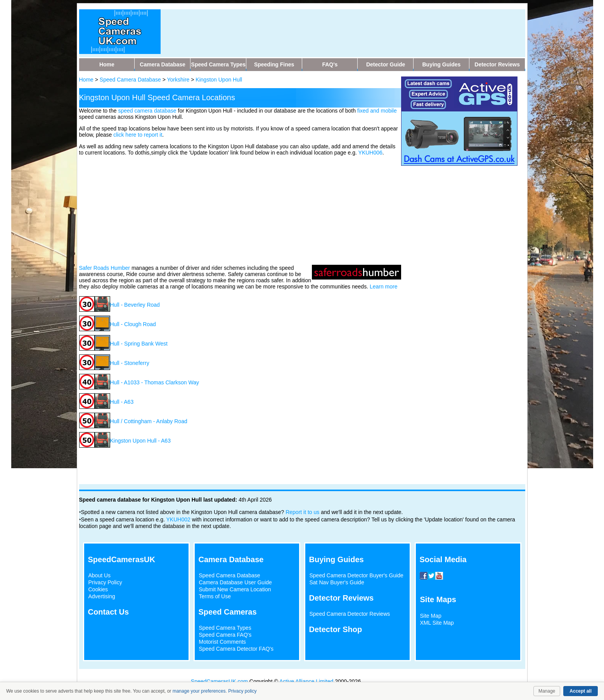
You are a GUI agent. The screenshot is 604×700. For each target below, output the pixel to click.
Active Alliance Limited (306, 681)
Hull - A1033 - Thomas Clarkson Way (155, 382)
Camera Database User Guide (235, 582)
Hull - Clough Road (133, 324)
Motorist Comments (222, 642)
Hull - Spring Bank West (139, 344)
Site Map (431, 616)
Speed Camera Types (225, 628)
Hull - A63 (122, 402)
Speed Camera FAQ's (225, 635)
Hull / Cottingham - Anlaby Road (149, 421)
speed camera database (147, 111)
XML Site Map (437, 623)
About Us (100, 575)
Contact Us (109, 612)
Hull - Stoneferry (130, 363)
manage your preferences (199, 691)
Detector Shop (336, 629)
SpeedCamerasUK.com (219, 681)
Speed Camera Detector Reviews (350, 614)
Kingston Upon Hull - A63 (140, 441)
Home (86, 80)
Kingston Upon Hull (219, 80)
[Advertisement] (240, 210)
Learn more (384, 287)
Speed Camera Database (130, 80)
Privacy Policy (105, 582)
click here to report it (138, 135)
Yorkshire (178, 80)
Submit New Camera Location (235, 589)
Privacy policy (242, 691)
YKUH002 (178, 519)
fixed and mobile (377, 111)
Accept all (581, 691)
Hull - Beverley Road (135, 305)
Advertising (102, 596)
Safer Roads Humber (105, 268)
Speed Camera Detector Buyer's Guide (357, 575)
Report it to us (302, 512)
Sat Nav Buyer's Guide (337, 582)
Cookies (98, 589)
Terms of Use (215, 596)
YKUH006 (370, 153)
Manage (547, 691)
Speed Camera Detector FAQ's (236, 649)
